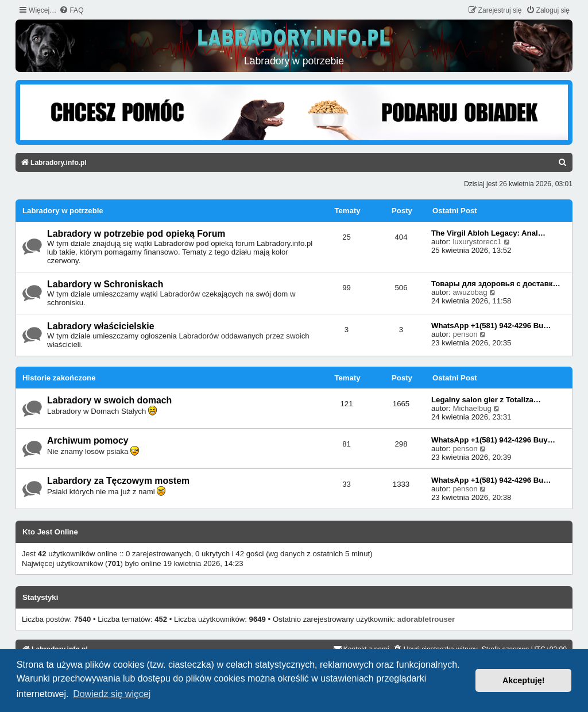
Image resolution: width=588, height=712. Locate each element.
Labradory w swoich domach (109, 400)
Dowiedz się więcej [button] (112, 694)
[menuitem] (71, 11)
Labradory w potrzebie (63, 211)
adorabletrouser (426, 619)
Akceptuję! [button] (524, 680)
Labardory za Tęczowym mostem (118, 481)
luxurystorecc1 (477, 242)
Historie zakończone (59, 378)
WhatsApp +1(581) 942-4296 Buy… (493, 440)
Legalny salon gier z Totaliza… (486, 400)
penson (465, 334)
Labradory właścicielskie (101, 326)
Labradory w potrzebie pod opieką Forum (136, 234)
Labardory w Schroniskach (105, 284)
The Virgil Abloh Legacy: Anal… (488, 233)
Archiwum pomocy (88, 440)
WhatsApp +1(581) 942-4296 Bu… (491, 326)
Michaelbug (472, 408)
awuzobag (470, 292)
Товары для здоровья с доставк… (496, 284)
